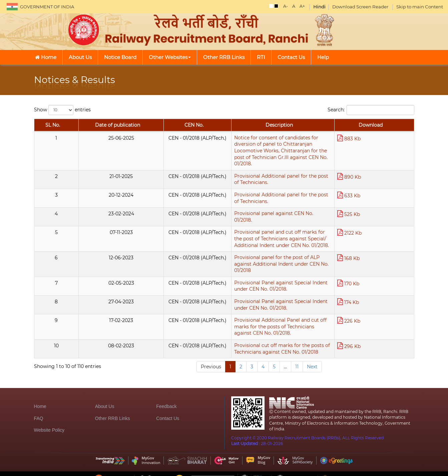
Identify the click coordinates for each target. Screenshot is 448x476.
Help (323, 57)
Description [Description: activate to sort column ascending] (241, 132)
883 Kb (371, 145)
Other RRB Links (224, 57)
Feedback (166, 400)
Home (46, 57)
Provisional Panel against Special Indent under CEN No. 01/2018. (209, 259)
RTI (261, 57)
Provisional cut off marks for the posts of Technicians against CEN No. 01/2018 (225, 316)
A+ (302, 6)
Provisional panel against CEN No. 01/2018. (184, 202)
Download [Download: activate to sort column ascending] (382, 132)
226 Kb (371, 297)
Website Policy (49, 424)
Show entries (62, 110)
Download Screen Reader (360, 7)
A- (286, 6)
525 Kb (371, 202)
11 (297, 337)
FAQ (39, 412)
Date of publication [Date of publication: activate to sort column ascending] (71, 128)
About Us (80, 57)
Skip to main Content (420, 7)
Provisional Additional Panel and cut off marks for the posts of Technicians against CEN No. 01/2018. (241, 300)
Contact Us (291, 57)
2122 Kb (372, 221)
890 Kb (371, 164)
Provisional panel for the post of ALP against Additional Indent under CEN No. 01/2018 (234, 240)
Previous (211, 337)
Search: (371, 110)
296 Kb (371, 316)
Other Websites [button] (170, 57)
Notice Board (120, 57)
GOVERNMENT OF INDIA (47, 7)
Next (312, 337)
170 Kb (371, 259)
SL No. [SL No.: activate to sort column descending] (41, 128)
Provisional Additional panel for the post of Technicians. (199, 164)
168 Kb (371, 240)
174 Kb (370, 278)
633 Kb (371, 183)
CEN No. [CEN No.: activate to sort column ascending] (109, 132)
